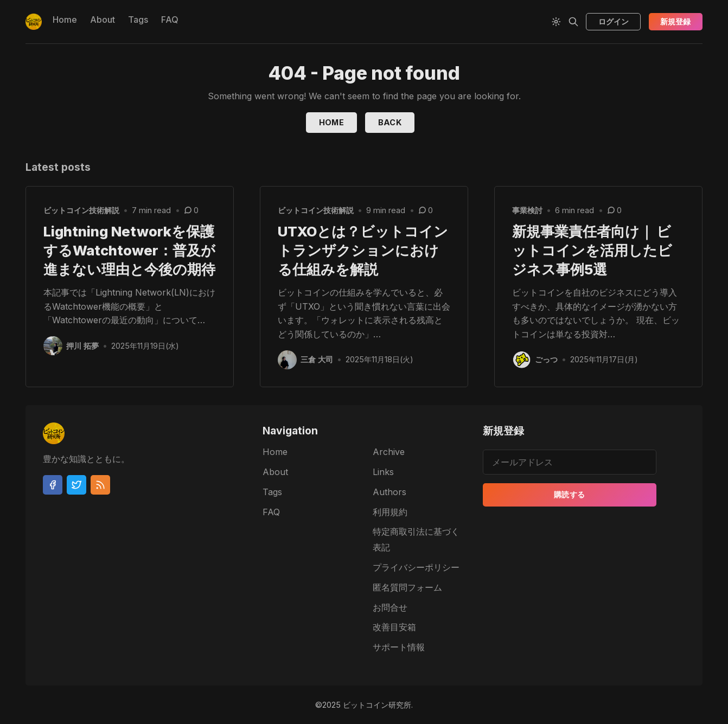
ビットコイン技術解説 (81, 210)
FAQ (170, 20)
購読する (570, 494)
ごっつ (547, 360)
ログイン (614, 21)
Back (390, 122)
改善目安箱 (394, 627)
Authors (389, 492)
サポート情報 (399, 647)
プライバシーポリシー (416, 567)
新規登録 (675, 21)
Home (65, 20)
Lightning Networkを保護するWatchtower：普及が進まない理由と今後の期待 (129, 250)
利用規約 (390, 512)
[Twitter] (76, 485)
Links (383, 472)
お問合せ (390, 607)
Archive (389, 452)
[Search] (573, 22)
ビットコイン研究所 (377, 705)
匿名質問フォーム (407, 587)
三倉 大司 (317, 360)
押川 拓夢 (83, 346)
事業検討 (527, 210)
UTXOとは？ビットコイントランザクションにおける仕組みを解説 (363, 250)
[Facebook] (53, 485)
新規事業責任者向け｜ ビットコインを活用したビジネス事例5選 (592, 250)
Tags (138, 20)
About (103, 20)
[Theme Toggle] (556, 22)
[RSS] (100, 485)
